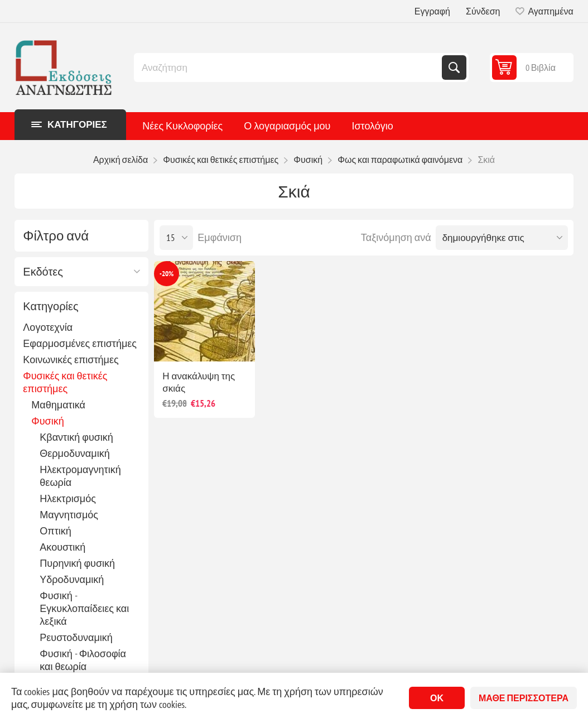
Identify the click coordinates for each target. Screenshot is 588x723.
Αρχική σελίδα (121, 160)
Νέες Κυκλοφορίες (182, 126)
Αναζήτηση (454, 68)
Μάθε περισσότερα (524, 698)
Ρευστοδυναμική (76, 637)
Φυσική (47, 421)
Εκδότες (43, 272)
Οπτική (56, 531)
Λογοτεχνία (48, 327)
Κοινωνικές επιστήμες (71, 360)
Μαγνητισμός (69, 515)
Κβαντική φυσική (76, 437)
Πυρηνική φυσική (77, 563)
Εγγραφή (432, 11)
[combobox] (289, 68)
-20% (167, 274)
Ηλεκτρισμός (68, 498)
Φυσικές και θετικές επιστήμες (65, 382)
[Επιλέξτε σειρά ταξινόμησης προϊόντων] (502, 238)
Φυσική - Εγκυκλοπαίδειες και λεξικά (84, 608)
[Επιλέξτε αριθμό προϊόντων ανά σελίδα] (176, 238)
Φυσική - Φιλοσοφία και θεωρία (83, 660)
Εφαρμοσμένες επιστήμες (80, 343)
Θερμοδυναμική (74, 453)
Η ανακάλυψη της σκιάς (199, 382)
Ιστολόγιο (372, 126)
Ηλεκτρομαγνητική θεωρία (80, 476)
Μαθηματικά (58, 405)
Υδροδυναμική (72, 579)
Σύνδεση (483, 11)
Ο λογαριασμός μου (287, 126)
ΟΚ (437, 698)
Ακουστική (62, 547)
